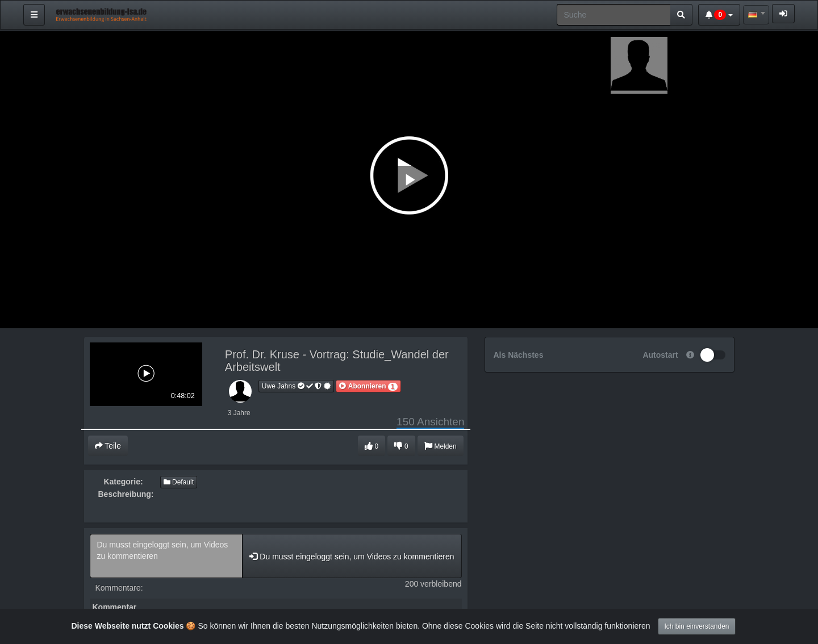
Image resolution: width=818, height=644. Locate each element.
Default (179, 482)
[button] (368, 386)
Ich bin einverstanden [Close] (696, 626)
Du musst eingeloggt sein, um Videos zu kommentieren (166, 556)
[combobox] (756, 15)
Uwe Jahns (297, 386)
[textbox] (756, 15)
